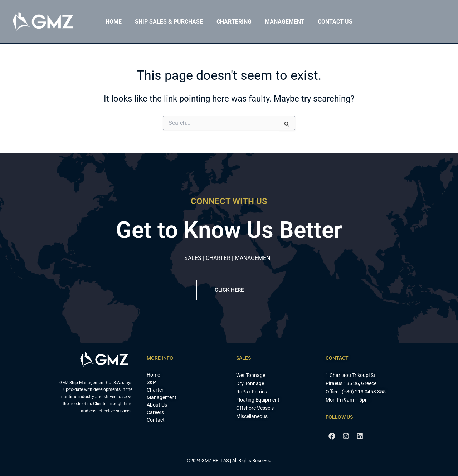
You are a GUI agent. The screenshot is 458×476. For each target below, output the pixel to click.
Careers (155, 412)
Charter (155, 390)
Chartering (234, 22)
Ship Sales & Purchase (171, 22)
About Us (157, 405)
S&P (151, 382)
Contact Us (332, 22)
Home (118, 22)
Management (283, 22)
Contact (156, 420)
